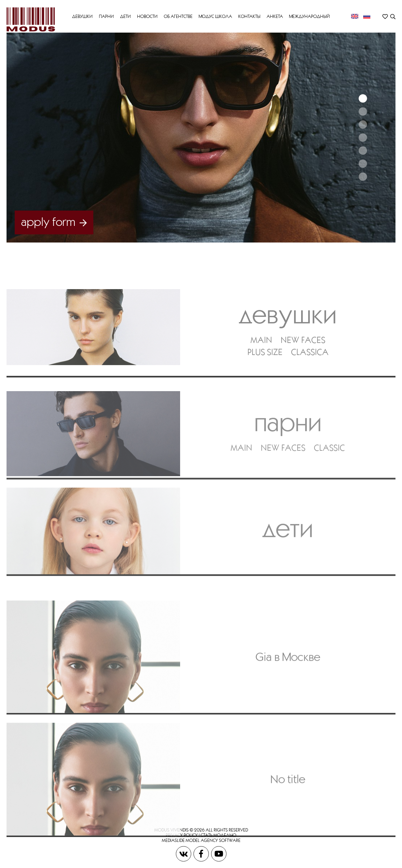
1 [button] (363, 98)
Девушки (82, 16)
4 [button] (363, 138)
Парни (106, 16)
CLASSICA (310, 377)
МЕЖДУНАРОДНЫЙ (309, 16)
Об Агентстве (178, 16)
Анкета (275, 16)
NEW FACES (303, 365)
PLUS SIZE (265, 377)
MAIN (261, 365)
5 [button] (363, 151)
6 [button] (363, 164)
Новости (147, 16)
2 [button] (363, 111)
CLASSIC (329, 477)
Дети (125, 16)
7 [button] (363, 177)
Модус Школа (215, 16)
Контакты (249, 16)
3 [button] (363, 125)
